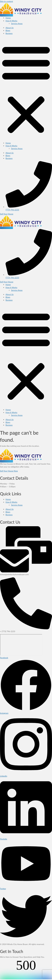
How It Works (11, 21)
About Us (10, 28)
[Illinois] (21, 645)
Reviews (9, 33)
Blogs (8, 30)
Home (8, 18)
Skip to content (6, 1)
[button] (26, 89)
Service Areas (17, 23)
